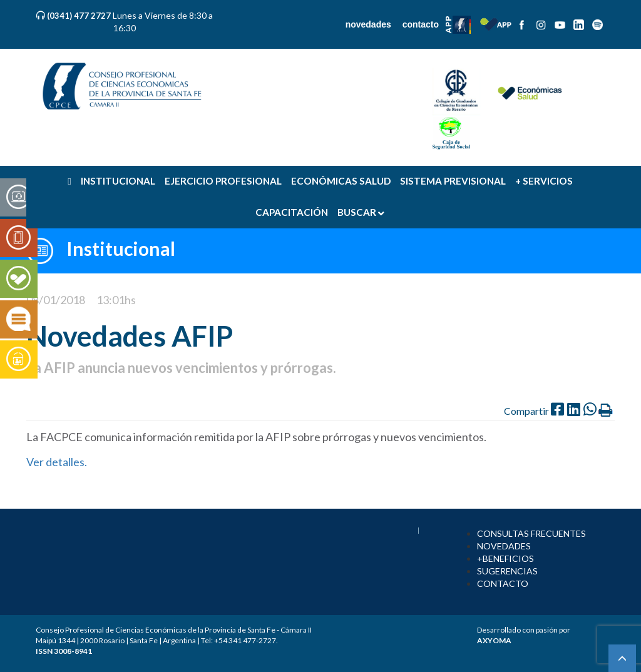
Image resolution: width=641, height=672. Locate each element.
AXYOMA (494, 640)
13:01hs (116, 300)
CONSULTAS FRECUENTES (531, 533)
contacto (421, 24)
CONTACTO (503, 583)
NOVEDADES (504, 546)
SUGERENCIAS (507, 571)
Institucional (121, 248)
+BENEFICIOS (505, 558)
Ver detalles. (58, 462)
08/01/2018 (56, 300)
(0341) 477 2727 (80, 16)
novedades (368, 24)
